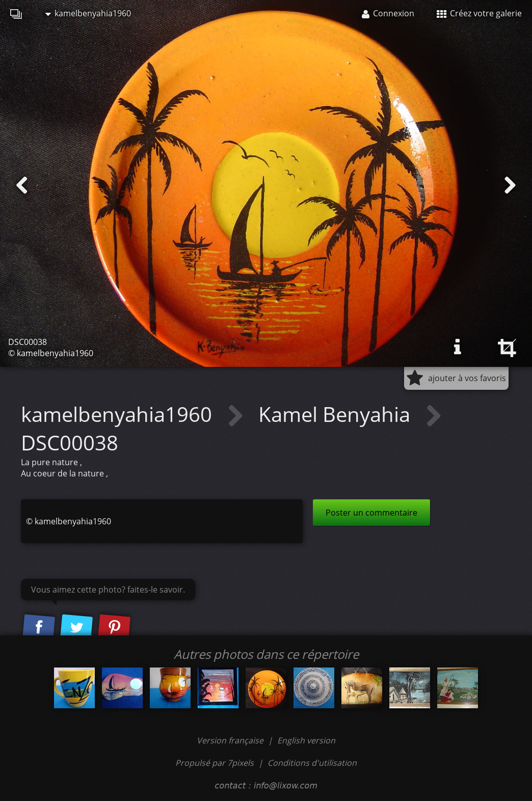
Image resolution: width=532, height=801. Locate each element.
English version (306, 740)
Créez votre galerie (479, 13)
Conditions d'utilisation (312, 763)
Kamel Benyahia (337, 414)
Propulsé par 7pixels (215, 763)
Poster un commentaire (371, 513)
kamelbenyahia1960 (88, 13)
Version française (231, 740)
